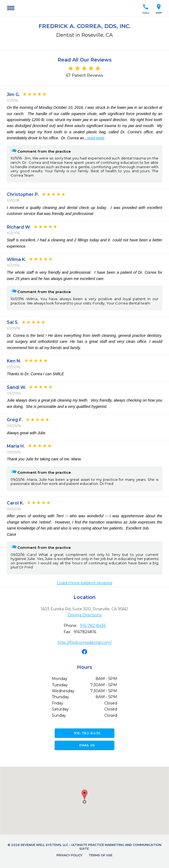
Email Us (84, 745)
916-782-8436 (93, 626)
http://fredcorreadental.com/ (85, 642)
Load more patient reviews (84, 583)
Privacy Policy (69, 855)
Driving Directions (85, 615)
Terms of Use (101, 855)
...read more (94, 138)
